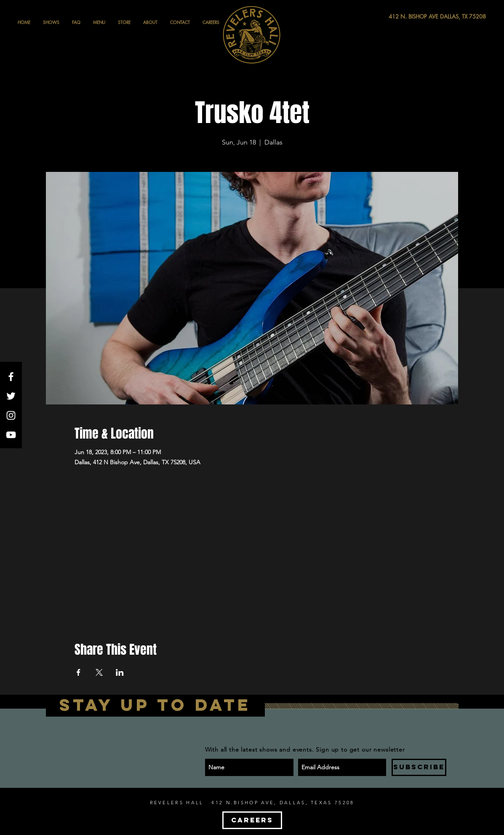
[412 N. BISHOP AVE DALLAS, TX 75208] (406, 17)
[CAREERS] (252, 820)
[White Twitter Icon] (11, 396)
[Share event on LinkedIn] (120, 672)
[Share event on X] (99, 672)
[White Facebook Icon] (11, 377)
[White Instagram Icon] (11, 415)
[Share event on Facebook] (79, 672)
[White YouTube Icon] (11, 435)
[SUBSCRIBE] (419, 767)
